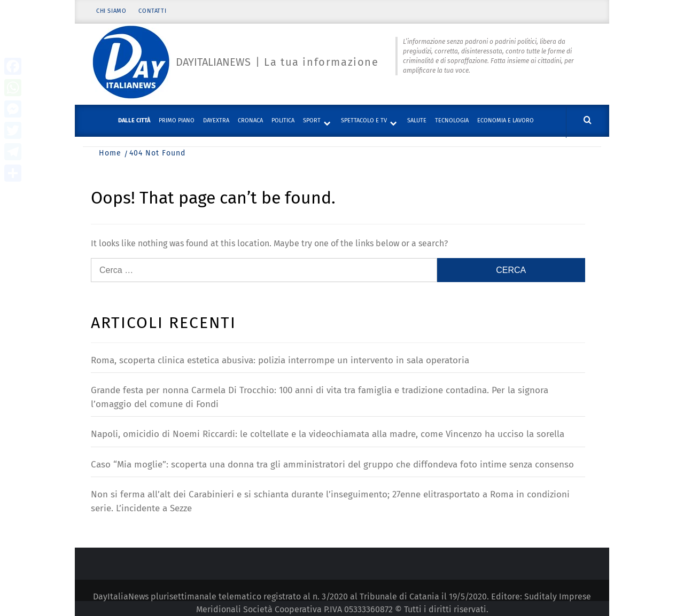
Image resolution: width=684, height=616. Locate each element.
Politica (283, 120)
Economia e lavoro (506, 120)
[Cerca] (588, 120)
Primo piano (177, 120)
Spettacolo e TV (364, 120)
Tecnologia (452, 120)
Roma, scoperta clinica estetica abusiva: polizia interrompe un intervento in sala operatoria (280, 360)
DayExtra (216, 120)
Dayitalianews (213, 63)
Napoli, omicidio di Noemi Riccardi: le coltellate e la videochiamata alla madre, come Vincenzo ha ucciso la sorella (328, 434)
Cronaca (250, 120)
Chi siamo (111, 12)
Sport (312, 120)
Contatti (153, 12)
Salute (417, 120)
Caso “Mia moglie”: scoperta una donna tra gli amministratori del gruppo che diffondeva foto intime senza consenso (332, 465)
